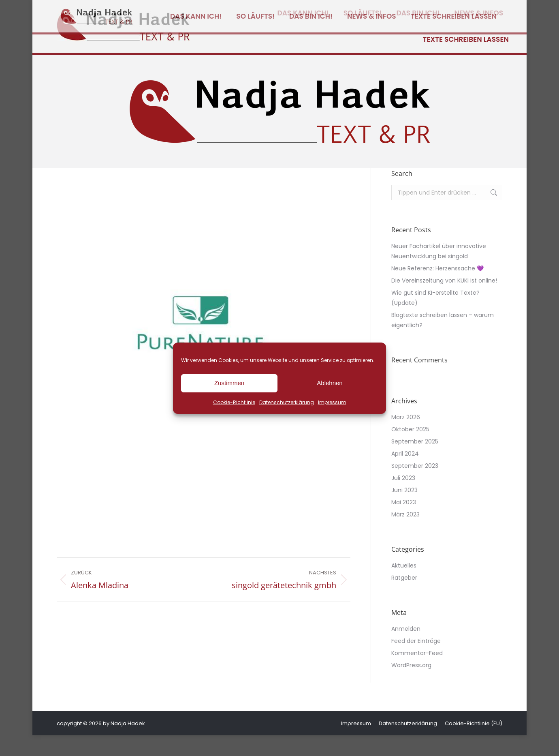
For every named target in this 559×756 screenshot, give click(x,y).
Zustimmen (229, 383)
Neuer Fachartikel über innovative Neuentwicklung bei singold (439, 272)
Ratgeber (404, 598)
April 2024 (405, 474)
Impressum (332, 402)
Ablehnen (330, 383)
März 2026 (406, 438)
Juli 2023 (403, 499)
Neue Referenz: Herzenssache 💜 (437, 289)
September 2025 (415, 462)
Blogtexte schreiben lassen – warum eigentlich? (443, 341)
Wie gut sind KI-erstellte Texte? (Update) (435, 318)
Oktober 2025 (410, 450)
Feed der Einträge (416, 662)
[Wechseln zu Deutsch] (440, 10)
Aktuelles (404, 586)
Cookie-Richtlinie (234, 402)
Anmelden (406, 649)
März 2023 (405, 535)
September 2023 (415, 486)
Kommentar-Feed (417, 674)
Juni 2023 (404, 511)
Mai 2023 (404, 523)
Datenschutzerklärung (287, 402)
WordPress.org (411, 686)
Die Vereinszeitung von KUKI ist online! (444, 301)
